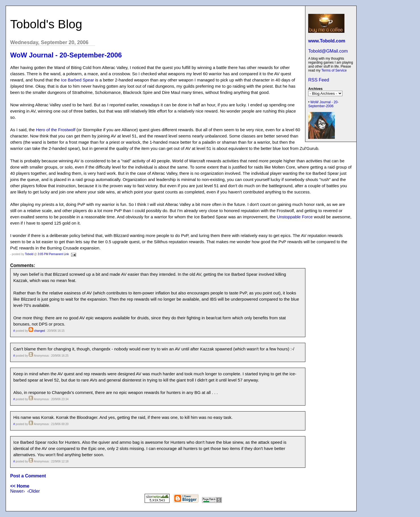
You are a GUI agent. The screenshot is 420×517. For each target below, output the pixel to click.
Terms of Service (334, 70)
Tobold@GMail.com (328, 51)
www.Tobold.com (327, 41)
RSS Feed (319, 80)
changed (39, 331)
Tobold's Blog (46, 24)
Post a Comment (28, 476)
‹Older (33, 491)
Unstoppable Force (295, 217)
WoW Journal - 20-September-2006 (323, 104)
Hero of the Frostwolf (56, 130)
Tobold (29, 254)
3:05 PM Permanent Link (53, 254)
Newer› (18, 491)
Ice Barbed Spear (77, 80)
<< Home (20, 486)
